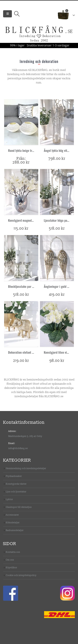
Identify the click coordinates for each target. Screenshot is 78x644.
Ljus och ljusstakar (16, 492)
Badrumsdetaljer (15, 530)
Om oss (10, 560)
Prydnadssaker (14, 476)
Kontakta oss (13, 552)
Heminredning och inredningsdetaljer (26, 468)
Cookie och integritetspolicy (21, 575)
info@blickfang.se (18, 448)
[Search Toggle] (17, 14)
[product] (21, 122)
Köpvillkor (11, 568)
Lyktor (9, 499)
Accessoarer (12, 515)
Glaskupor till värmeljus (19, 507)
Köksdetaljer (13, 523)
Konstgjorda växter (16, 484)
